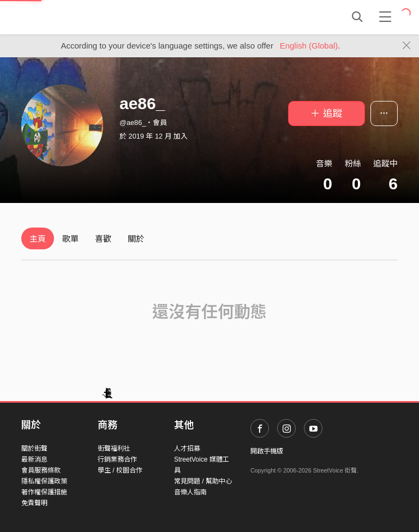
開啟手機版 (267, 451)
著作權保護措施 (44, 492)
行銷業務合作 (117, 459)
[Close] (407, 46)
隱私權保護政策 (44, 481)
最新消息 (34, 459)
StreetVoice (66, 17)
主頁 (38, 239)
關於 (136, 239)
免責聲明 (34, 503)
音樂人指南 (190, 492)
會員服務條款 (41, 470)
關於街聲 (34, 449)
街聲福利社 (114, 449)
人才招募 (187, 449)
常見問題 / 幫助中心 (203, 481)
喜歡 (103, 239)
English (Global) (309, 46)
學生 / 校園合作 (120, 470)
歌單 (70, 239)
